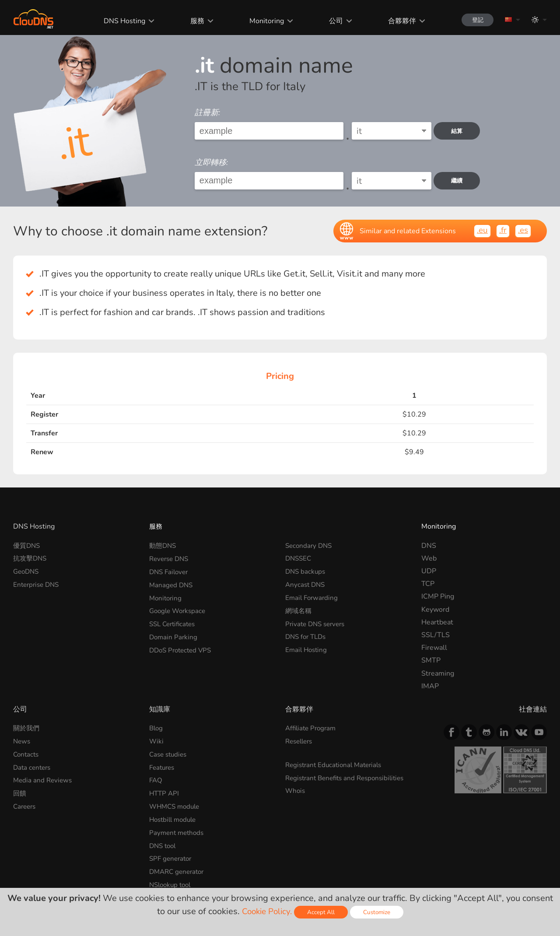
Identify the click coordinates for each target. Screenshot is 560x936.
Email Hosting (307, 648)
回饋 (20, 792)
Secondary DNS (310, 546)
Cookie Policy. (266, 911)
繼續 (459, 181)
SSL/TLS (436, 635)
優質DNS (28, 546)
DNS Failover (170, 571)
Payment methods (178, 831)
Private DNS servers (317, 622)
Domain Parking (174, 635)
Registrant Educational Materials (337, 764)
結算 (459, 131)
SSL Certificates (174, 622)
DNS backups (306, 571)
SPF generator (172, 856)
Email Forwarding (313, 596)
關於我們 (27, 728)
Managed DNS (172, 584)
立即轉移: (211, 162)
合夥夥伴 (396, 21)
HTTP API (165, 792)
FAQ (156, 779)
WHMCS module (176, 805)
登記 (474, 20)
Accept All (322, 912)
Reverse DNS (171, 558)
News (22, 741)
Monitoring (261, 21)
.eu (480, 230)
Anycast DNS (306, 584)
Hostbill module (175, 817)
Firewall (434, 648)
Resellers (301, 741)
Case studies (170, 754)
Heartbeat (437, 622)
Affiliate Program (312, 728)
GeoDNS (27, 571)
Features (163, 767)
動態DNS (164, 546)
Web (429, 558)
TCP (428, 584)
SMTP (431, 660)
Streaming (438, 673)
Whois (296, 798)
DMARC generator (179, 869)
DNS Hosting (119, 21)
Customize (379, 912)
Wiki (157, 741)
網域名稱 (299, 610)
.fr (501, 230)
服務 (192, 21)
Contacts (27, 754)
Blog (157, 728)
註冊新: (207, 112)
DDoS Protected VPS (183, 648)
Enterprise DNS (38, 584)
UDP (429, 571)
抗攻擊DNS (31, 558)
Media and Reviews (44, 779)
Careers (26, 805)
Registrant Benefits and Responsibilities (323, 781)
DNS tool (164, 843)
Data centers (33, 767)
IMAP (430, 686)
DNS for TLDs (307, 635)
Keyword (435, 610)
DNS (429, 546)
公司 (330, 21)
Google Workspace (179, 610)
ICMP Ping (438, 596)
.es (522, 230)
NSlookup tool (172, 881)
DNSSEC (299, 558)
